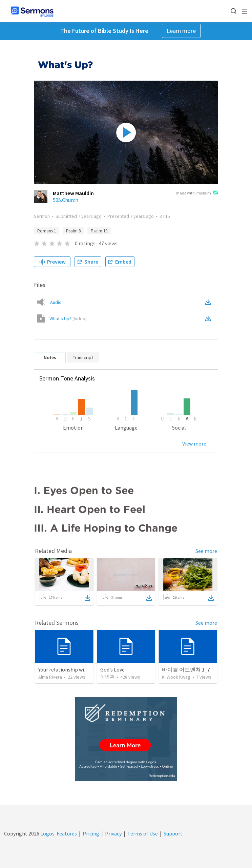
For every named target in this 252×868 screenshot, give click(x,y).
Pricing (91, 833)
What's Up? (68, 318)
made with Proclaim (197, 193)
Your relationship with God (69, 669)
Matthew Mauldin (73, 193)
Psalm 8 (73, 231)
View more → (197, 443)
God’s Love (112, 669)
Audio (56, 302)
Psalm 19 (99, 231)
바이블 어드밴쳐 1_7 (186, 669)
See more (206, 551)
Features (67, 833)
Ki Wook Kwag (176, 677)
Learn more (181, 31)
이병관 (107, 677)
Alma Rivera (50, 677)
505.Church (66, 200)
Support (173, 833)
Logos (47, 833)
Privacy (113, 833)
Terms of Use (143, 833)
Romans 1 (47, 231)
